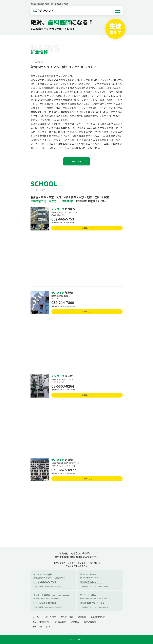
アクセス (75, 622)
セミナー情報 (67, 617)
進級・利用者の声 (41, 622)
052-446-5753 (63, 219)
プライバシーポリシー (43, 627)
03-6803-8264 (63, 386)
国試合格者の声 (98, 617)
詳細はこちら (87, 228)
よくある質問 (60, 622)
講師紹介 (82, 617)
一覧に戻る (77, 161)
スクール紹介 (50, 617)
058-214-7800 (63, 302)
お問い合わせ (90, 622)
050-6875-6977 (64, 470)
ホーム (36, 617)
